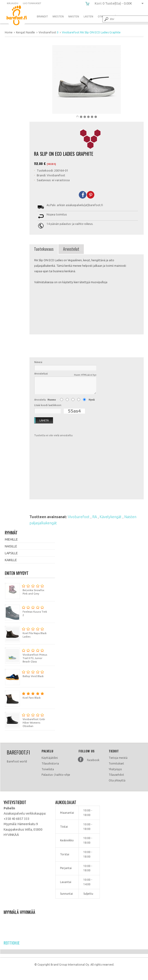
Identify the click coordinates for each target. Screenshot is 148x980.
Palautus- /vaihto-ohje (56, 775)
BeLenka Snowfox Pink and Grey (25, 589)
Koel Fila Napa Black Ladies (26, 632)
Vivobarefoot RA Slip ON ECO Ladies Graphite (20, 16)
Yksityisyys (115, 769)
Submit (106, 19)
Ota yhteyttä (117, 780)
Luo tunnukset (32, 3)
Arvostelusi (65, 374)
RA (95, 517)
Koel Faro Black (24, 695)
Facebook (93, 760)
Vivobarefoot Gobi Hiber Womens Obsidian (25, 720)
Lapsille (11, 553)
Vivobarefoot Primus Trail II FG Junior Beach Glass (26, 655)
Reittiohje (12, 943)
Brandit (42, 16)
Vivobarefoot (79, 517)
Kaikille (11, 560)
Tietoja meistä (118, 758)
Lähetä (42, 420)
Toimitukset (116, 763)
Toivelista (48, 769)
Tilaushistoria (50, 763)
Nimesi (38, 362)
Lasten (88, 16)
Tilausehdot (116, 775)
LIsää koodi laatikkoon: (48, 405)
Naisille (11, 546)
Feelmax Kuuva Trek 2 (26, 610)
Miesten (58, 16)
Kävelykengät (111, 517)
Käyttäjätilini (50, 758)
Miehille (11, 539)
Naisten (74, 16)
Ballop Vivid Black (24, 673)
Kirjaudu (13, 3)
